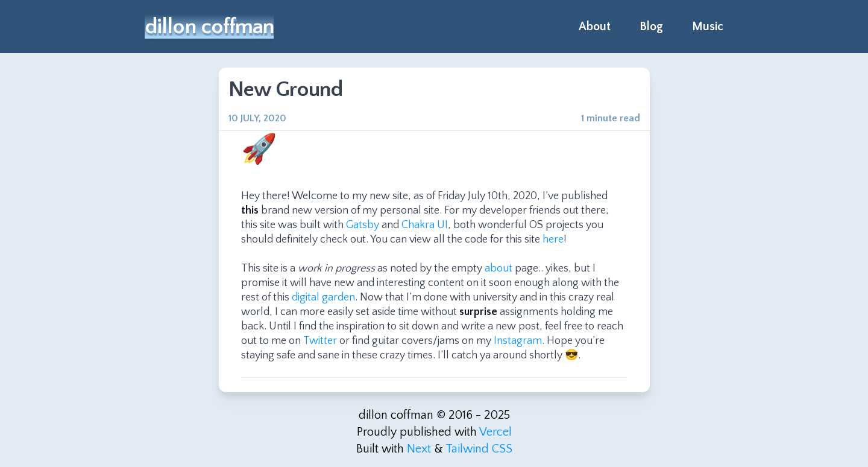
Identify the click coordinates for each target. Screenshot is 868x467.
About (595, 27)
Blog (651, 27)
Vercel (495, 432)
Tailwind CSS (479, 449)
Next (419, 449)
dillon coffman (209, 27)
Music (708, 27)
